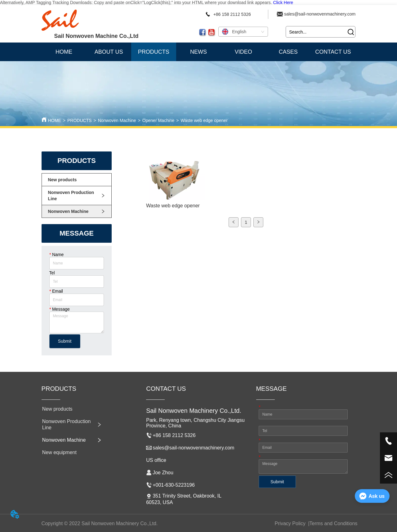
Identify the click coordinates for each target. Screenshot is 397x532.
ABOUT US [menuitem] (109, 52)
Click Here (283, 2)
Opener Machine (158, 120)
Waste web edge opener (204, 120)
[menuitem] (154, 52)
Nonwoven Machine (117, 120)
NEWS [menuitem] (198, 52)
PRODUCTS (80, 120)
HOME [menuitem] (64, 52)
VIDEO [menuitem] (243, 52)
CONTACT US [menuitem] (333, 52)
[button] (154, 52)
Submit (65, 341)
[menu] (199, 52)
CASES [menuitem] (288, 52)
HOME (55, 120)
